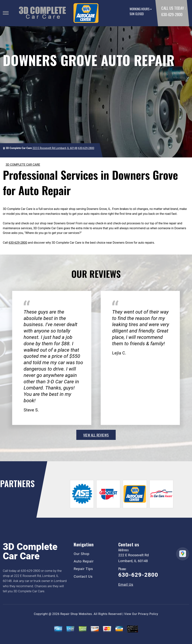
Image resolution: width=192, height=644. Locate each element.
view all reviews (96, 435)
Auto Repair (84, 561)
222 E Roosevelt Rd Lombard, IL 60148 (55, 148)
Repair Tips (83, 569)
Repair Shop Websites (76, 614)
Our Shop (82, 554)
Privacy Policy (148, 614)
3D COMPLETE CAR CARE (23, 165)
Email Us (126, 584)
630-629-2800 (172, 14)
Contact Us (83, 576)
